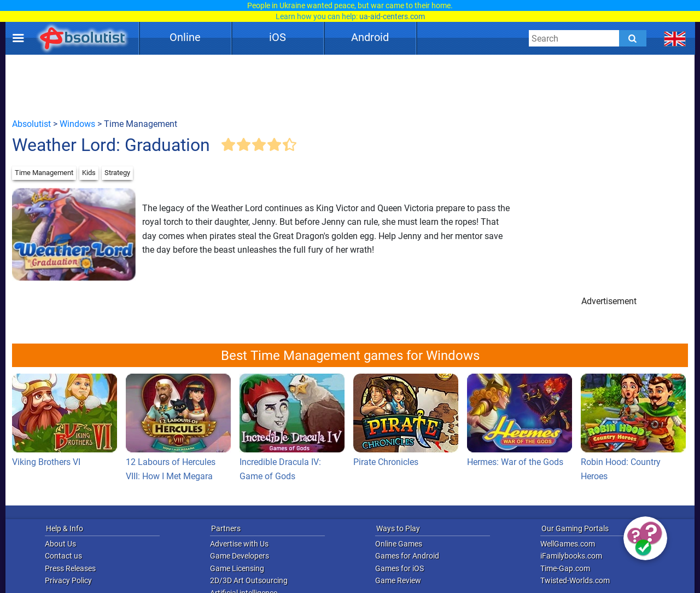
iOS (278, 37)
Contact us (63, 556)
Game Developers (240, 556)
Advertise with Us (239, 544)
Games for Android (407, 556)
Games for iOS (399, 568)
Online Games (399, 544)
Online (185, 37)
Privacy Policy (68, 580)
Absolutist (31, 124)
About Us (60, 544)
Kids (89, 173)
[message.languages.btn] (675, 38)
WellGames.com (568, 544)
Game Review (398, 580)
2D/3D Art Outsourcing (249, 580)
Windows (77, 124)
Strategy (117, 173)
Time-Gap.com (565, 568)
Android (370, 37)
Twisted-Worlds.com (575, 580)
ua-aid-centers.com (392, 16)
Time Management (44, 173)
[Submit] (633, 38)
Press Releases (70, 568)
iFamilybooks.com (571, 556)
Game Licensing (237, 568)
